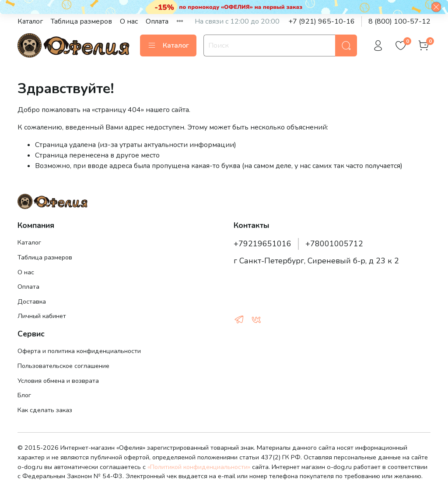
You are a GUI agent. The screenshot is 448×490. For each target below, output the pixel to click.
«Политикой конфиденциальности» (199, 467)
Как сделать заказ (45, 410)
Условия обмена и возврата (58, 381)
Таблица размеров (81, 21)
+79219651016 (262, 244)
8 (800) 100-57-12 (399, 21)
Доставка (32, 301)
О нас (129, 21)
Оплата (157, 21)
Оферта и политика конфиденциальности (79, 351)
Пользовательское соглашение (63, 366)
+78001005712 (334, 244)
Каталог (30, 21)
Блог (24, 395)
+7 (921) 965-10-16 (322, 21)
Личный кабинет (42, 316)
